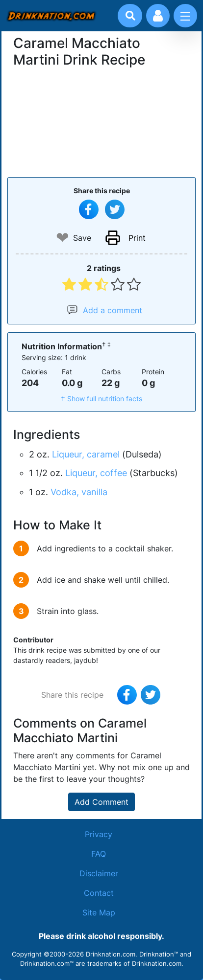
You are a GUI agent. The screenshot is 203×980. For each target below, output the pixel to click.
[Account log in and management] (158, 16)
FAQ (99, 854)
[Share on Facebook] (89, 209)
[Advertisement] (101, 121)
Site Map (99, 912)
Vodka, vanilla (79, 492)
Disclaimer (99, 873)
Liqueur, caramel (86, 454)
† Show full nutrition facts (101, 399)
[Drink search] (130, 16)
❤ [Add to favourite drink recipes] (63, 238)
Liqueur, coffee (96, 473)
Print (137, 238)
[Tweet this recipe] (115, 209)
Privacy (99, 834)
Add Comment (101, 802)
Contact (99, 893)
